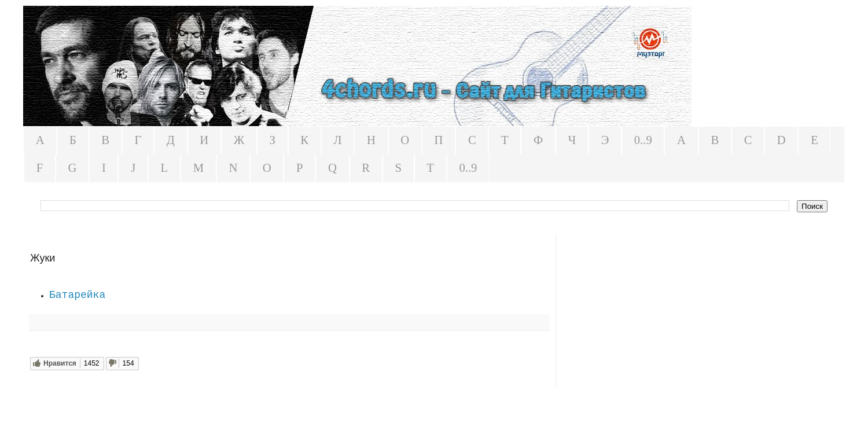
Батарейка (77, 295)
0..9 (643, 140)
